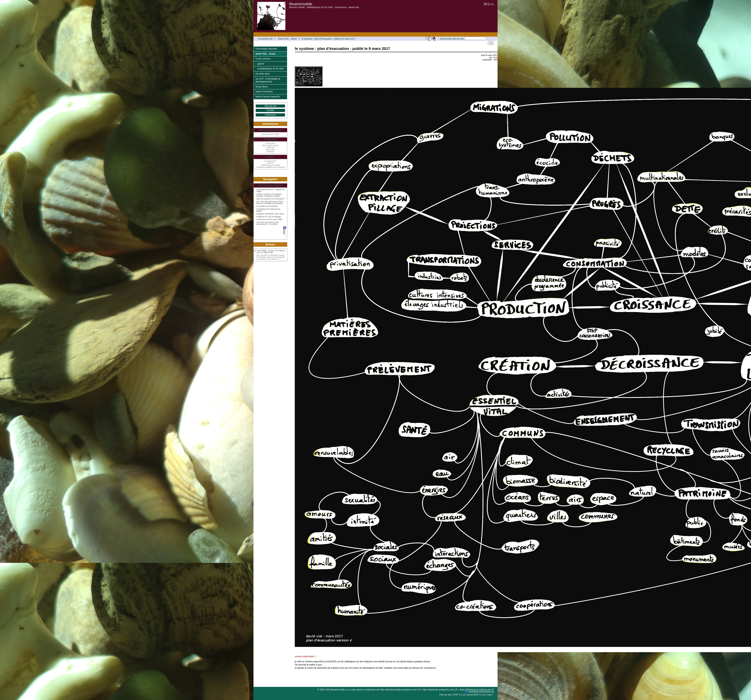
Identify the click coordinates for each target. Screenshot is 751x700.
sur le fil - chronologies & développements (268, 80)
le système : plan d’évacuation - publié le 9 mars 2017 (329, 39)
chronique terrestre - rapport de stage (271, 190)
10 (284, 230)
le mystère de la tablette (267, 206)
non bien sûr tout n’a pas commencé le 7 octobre (268, 223)
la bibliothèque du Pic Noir (270, 69)
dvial (495, 57)
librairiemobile (301, 4)
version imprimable (304, 656)
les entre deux (263, 74)
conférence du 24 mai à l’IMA (269, 220)
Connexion (270, 115)
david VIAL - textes (287, 39)
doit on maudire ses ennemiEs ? (271, 199)
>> (491, 43)
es (492, 4)
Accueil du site (265, 39)
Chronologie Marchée (266, 49)
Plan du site (270, 106)
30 (284, 233)
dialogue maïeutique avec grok (270, 214)
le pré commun (263, 59)
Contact (270, 110)
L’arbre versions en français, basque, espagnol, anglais (269, 195)
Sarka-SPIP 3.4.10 (476, 695)
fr (486, 4)
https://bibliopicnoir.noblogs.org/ (475, 690)
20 (284, 232)
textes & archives (264, 92)
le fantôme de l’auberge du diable (268, 210)
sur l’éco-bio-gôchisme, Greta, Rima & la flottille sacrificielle (270, 203)
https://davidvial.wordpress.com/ (438, 690)
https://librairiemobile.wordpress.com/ (399, 690)
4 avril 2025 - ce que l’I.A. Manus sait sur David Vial (271, 252)
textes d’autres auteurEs (268, 97)
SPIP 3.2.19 (459, 695)
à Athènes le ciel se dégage (269, 217)
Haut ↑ (490, 695)
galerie (261, 64)
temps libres (262, 87)
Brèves (270, 244)
